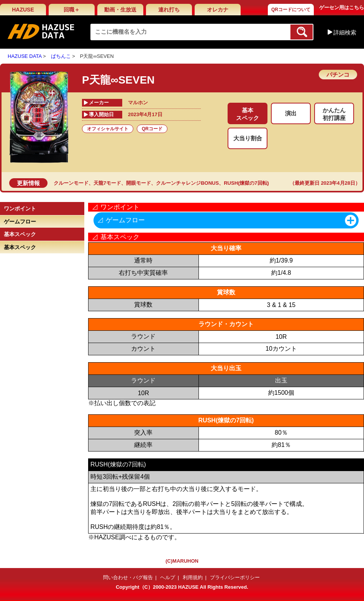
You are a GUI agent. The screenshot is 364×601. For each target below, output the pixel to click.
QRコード (152, 129)
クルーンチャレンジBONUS (187, 183)
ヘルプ (168, 577)
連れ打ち (169, 10)
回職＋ (72, 10)
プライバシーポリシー (235, 577)
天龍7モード (107, 183)
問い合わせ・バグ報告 (128, 577)
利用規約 (193, 577)
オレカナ (218, 10)
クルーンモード (71, 183)
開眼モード (139, 183)
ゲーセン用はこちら (342, 7)
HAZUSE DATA (25, 56)
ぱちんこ (61, 56)
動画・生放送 (120, 10)
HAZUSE (23, 10)
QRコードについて (291, 10)
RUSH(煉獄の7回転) (246, 183)
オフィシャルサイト (108, 129)
